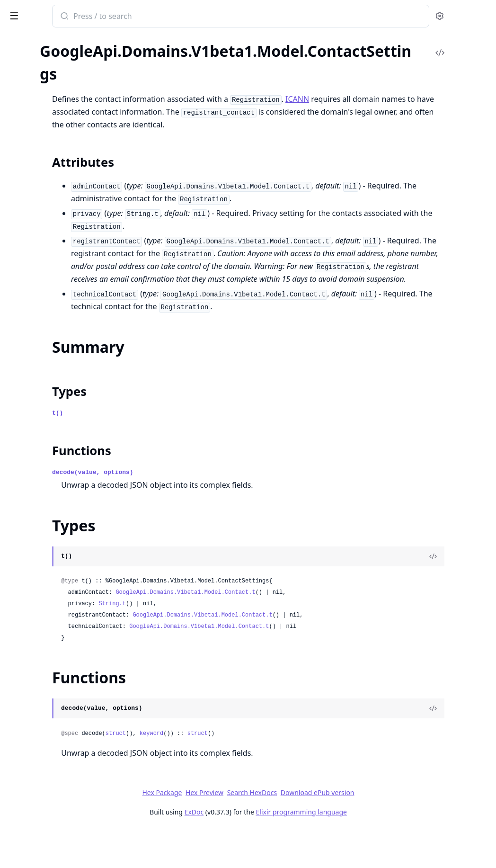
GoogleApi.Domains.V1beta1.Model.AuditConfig (67, 67)
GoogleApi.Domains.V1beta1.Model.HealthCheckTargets (67, 390)
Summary (32, 197)
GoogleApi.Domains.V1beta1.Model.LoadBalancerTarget (67, 467)
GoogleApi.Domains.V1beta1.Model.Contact (67, 156)
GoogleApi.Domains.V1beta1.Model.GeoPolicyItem (67, 352)
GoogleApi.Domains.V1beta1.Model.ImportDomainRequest (67, 403)
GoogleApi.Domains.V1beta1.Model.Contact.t (304, 631)
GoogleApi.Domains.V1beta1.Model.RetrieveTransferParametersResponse (67, 722)
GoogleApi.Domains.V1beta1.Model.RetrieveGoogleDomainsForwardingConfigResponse (67, 684)
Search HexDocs (323, 831)
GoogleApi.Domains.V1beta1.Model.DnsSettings (67, 249)
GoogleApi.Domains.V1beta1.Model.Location (67, 479)
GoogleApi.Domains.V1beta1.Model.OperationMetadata (67, 531)
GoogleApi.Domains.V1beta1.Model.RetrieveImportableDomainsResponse (67, 697)
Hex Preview (275, 831)
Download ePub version (388, 831)
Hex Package (233, 831)
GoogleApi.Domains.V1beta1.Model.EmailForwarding (67, 300)
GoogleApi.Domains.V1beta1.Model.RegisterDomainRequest (67, 595)
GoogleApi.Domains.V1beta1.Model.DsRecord (67, 288)
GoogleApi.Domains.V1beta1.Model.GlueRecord (67, 364)
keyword (270, 772)
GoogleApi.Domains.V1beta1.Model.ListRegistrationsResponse (67, 454)
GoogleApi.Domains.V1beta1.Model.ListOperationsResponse (67, 441)
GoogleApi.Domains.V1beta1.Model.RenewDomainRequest (67, 633)
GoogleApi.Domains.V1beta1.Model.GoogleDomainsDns (67, 377)
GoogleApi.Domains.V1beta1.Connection (67, 54)
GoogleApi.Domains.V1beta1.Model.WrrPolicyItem (67, 837)
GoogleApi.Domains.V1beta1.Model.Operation (67, 518)
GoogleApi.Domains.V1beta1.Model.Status (67, 761)
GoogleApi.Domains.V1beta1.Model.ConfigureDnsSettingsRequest (67, 130)
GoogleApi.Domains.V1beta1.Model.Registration (67, 620)
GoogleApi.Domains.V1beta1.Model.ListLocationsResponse (67, 428)
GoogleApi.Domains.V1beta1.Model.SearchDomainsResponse (67, 735)
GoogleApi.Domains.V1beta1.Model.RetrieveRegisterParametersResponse (67, 710)
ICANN (416, 99)
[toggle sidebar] (130, 15)
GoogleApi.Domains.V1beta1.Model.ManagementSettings (67, 492)
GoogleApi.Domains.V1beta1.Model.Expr (67, 326)
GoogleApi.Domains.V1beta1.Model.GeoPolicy (67, 339)
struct (234, 772)
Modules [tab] (57, 40)
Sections (30, 185)
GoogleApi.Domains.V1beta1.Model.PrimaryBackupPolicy (67, 569)
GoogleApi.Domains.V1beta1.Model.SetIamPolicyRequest (67, 748)
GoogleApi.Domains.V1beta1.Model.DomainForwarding (67, 275)
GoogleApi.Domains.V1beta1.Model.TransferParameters (67, 812)
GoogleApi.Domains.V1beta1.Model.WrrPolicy (67, 825)
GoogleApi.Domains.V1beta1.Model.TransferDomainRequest (67, 799)
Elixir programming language (372, 850)
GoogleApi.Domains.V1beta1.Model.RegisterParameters (67, 607)
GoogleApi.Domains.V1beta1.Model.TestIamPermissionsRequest (67, 774)
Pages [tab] (17, 40)
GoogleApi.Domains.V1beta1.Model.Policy (67, 543)
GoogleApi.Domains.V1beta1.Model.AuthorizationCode (67, 92)
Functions (33, 219)
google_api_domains (54, 11)
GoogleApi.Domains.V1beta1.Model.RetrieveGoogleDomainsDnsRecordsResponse (67, 671)
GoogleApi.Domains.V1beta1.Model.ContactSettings (67, 169)
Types (26, 208)
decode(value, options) (211, 511)
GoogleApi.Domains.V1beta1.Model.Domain (67, 262)
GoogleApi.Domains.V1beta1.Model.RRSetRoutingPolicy (67, 582)
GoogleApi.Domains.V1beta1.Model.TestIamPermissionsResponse (67, 786)
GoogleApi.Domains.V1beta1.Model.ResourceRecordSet (67, 658)
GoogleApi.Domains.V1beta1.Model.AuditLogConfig (67, 79)
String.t (230, 642)
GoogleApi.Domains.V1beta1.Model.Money (67, 505)
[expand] (133, 55)
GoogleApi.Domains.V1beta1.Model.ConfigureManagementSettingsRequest (67, 143)
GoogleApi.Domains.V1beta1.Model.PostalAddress (67, 556)
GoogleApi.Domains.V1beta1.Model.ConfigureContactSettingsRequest (67, 118)
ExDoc (265, 850)
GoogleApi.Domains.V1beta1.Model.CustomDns (67, 237)
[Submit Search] (182, 17)
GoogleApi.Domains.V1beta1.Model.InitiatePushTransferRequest (67, 416)
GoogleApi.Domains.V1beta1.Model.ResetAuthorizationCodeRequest (67, 646)
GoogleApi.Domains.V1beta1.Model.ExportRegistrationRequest (67, 313)
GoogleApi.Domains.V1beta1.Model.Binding (67, 105)
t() (176, 452)
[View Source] (456, 595)
